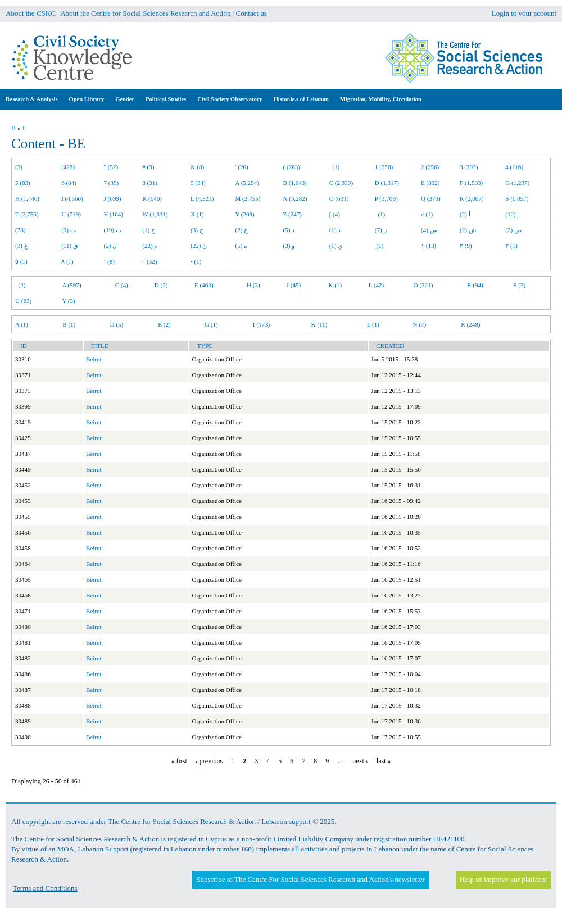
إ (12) (512, 214)
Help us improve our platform (503, 879)
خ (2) (242, 230)
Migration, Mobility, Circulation (381, 99)
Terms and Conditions (45, 888)
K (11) (319, 324)
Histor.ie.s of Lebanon (301, 99)
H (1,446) (27, 198)
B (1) (69, 324)
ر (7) (381, 230)
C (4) (122, 285)
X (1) (197, 214)
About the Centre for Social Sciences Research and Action (145, 13)
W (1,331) (155, 214)
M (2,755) (248, 198)
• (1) (196, 261)
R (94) (475, 285)
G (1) (211, 324)
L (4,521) (202, 198)
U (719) (71, 214)
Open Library (87, 99)
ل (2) (111, 246)
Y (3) (68, 301)
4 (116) (514, 167)
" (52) (111, 167)
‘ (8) (109, 261)
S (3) (519, 285)
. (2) (20, 285)
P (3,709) (386, 198)
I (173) (261, 324)
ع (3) (22, 246)
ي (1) (336, 246)
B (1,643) (295, 183)
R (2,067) (472, 198)
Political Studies (166, 99)
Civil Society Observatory (230, 99)
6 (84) (69, 183)
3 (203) (469, 167)
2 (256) (430, 167)
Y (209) (245, 214)
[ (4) (335, 214)
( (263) (292, 167)
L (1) (373, 324)
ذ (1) (335, 230)
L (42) (377, 285)
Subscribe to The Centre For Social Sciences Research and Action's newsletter (310, 879)
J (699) (113, 198)
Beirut (94, 359)
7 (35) (112, 183)
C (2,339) (341, 183)
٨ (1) (67, 261)
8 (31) (150, 183)
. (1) (334, 167)
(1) (380, 214)
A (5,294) (247, 183)
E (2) (164, 324)
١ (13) (429, 246)
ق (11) (70, 246)
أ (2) (465, 214)
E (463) (204, 285)
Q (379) (431, 198)
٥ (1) (21, 261)
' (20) (242, 167)
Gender (125, 99)
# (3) (148, 167)
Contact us (251, 13)
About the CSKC (31, 13)
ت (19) (113, 230)
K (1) (335, 285)
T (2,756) (27, 214)
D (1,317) (387, 183)
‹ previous (209, 761)
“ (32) (149, 261)
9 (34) (198, 183)
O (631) (339, 198)
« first (179, 761)
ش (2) (468, 230)
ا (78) (22, 230)
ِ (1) (379, 246)
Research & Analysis (32, 99)
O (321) (423, 285)
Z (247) (293, 214)
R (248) (470, 324)
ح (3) (197, 230)
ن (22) (199, 246)
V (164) (114, 214)
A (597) (71, 285)
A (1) (22, 324)
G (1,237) (517, 183)
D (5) (116, 324)
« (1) (427, 214)
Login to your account (524, 13)
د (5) (289, 230)
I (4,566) (72, 198)
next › (360, 761)
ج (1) (149, 230)
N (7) (419, 324)
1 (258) (384, 167)
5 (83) (23, 183)
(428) (68, 167)
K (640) (152, 198)
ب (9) (69, 230)
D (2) (161, 285)
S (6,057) (517, 198)
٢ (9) (466, 246)
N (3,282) (295, 198)
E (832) (430, 183)
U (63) (23, 301)
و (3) (289, 246)
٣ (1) (511, 246)
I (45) (294, 285)
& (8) (197, 167)
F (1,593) (471, 183)
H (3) (253, 285)
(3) (19, 167)
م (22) (150, 246)
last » (384, 761)
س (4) (429, 230)
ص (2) (513, 230)
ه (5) (242, 246)
